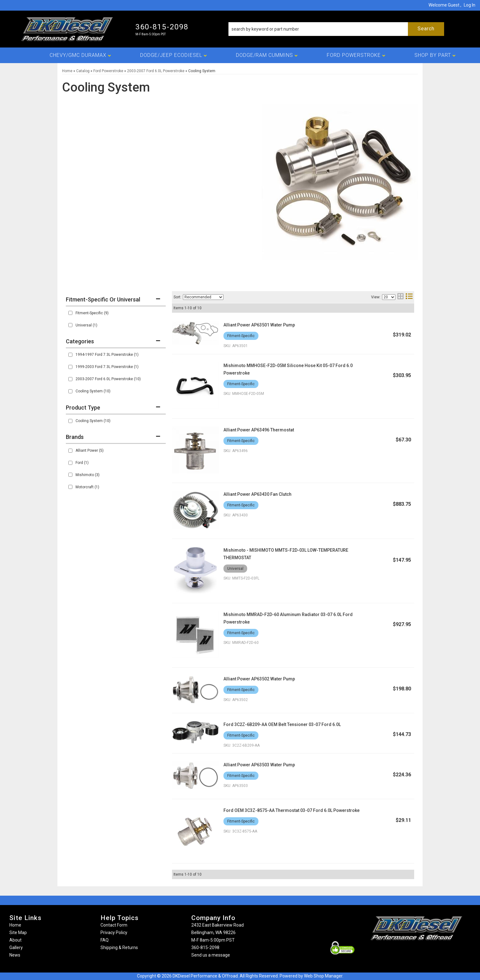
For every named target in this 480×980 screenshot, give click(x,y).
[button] (336, 29)
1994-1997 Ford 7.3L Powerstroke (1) (107, 355)
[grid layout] (400, 297)
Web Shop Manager (323, 976)
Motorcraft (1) (87, 487)
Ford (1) (82, 463)
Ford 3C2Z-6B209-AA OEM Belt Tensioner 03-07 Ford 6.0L (282, 724)
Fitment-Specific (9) (92, 313)
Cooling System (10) (93, 391)
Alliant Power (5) (90, 450)
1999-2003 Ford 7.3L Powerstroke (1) (107, 367)
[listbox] (203, 297)
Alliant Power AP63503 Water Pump (259, 765)
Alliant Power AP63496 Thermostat (259, 430)
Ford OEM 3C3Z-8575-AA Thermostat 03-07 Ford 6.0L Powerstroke (291, 810)
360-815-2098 (205, 948)
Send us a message (211, 955)
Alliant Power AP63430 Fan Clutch (257, 494)
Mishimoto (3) (88, 475)
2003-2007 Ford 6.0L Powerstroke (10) (108, 379)
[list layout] (409, 297)
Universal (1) (86, 325)
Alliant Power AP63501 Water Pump (259, 325)
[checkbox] (70, 313)
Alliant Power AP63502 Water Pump (259, 679)
